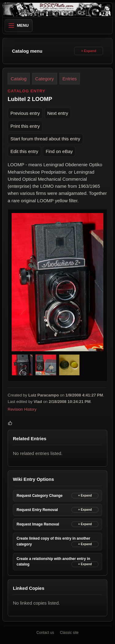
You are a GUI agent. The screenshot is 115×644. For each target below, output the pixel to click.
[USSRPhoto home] (57, 10)
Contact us (45, 633)
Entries (70, 79)
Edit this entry (24, 151)
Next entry (58, 113)
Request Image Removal (38, 524)
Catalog (19, 79)
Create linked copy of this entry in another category (53, 541)
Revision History (22, 409)
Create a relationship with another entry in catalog (53, 561)
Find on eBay (59, 151)
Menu (19, 25)
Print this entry (25, 126)
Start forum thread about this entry (45, 138)
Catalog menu (27, 51)
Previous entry (25, 113)
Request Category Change (40, 495)
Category (45, 79)
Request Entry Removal (37, 510)
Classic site (69, 633)
